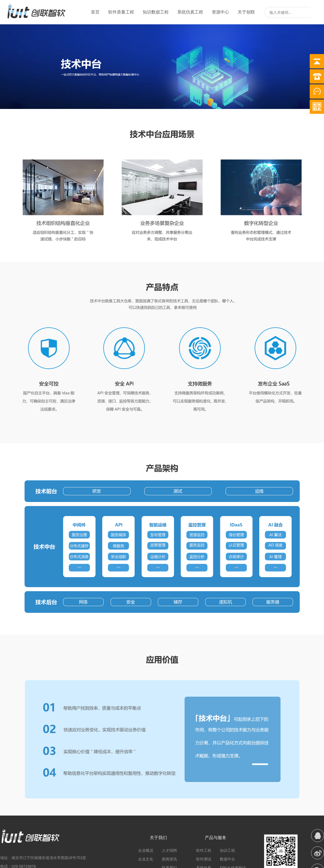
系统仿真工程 (190, 12)
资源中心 (220, 12)
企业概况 (146, 850)
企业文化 (146, 859)
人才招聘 (169, 850)
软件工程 (204, 850)
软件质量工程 (121, 12)
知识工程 (227, 850)
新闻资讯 (169, 859)
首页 (95, 12)
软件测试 (204, 859)
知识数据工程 (156, 12)
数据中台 (227, 859)
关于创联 (246, 12)
